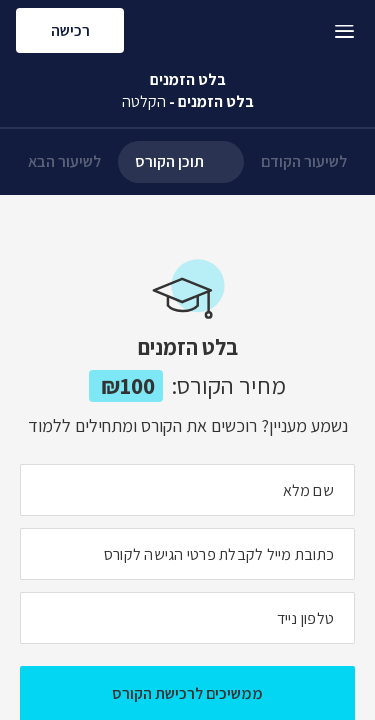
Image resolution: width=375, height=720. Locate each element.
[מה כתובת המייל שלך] (187, 554)
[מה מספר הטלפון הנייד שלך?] (187, 618)
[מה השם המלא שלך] (187, 490)
